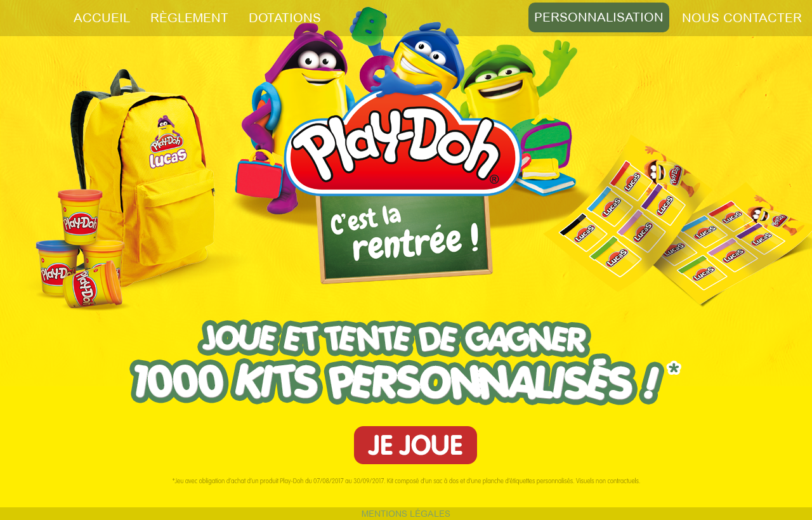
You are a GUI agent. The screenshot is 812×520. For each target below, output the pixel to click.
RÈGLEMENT (189, 18)
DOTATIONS (285, 18)
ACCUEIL (102, 18)
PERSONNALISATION (599, 17)
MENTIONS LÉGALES (406, 514)
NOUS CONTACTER (742, 18)
